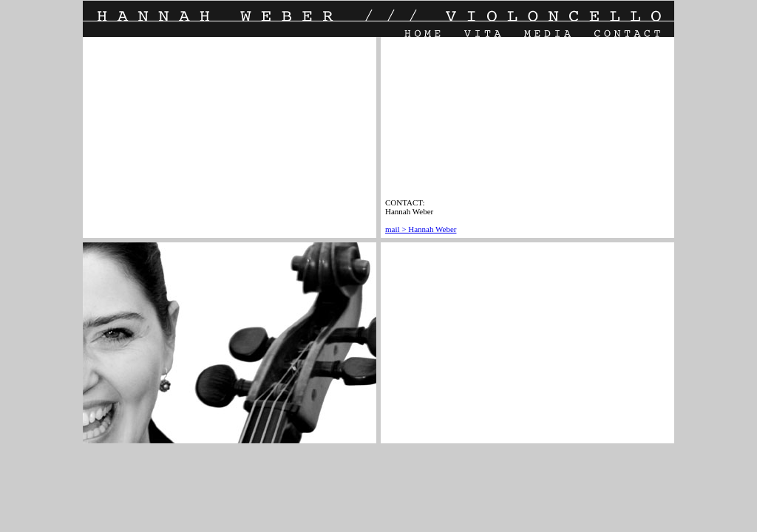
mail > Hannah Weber (421, 229)
